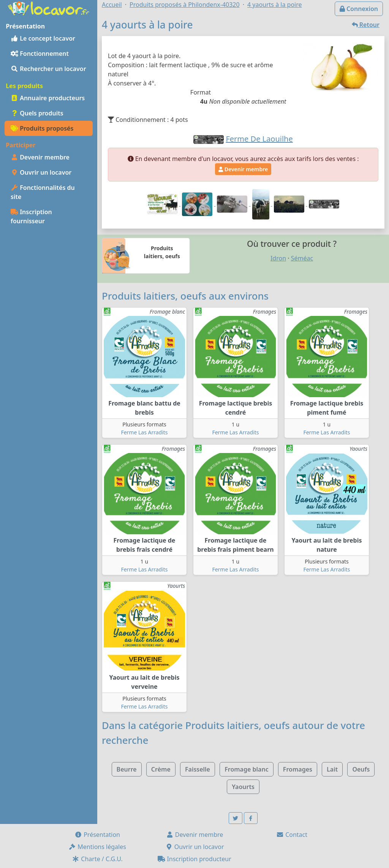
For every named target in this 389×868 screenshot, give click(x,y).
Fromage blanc (247, 769)
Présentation (97, 835)
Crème (161, 769)
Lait (332, 769)
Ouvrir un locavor (41, 172)
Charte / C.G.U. (97, 859)
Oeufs (361, 769)
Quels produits (37, 113)
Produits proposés (42, 128)
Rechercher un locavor (48, 69)
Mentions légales (97, 847)
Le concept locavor (43, 38)
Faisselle (198, 769)
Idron (278, 258)
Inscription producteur (194, 859)
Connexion (359, 9)
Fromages (298, 769)
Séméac (302, 258)
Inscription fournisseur (31, 216)
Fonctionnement (40, 54)
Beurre (127, 769)
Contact (292, 835)
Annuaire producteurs (48, 98)
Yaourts (243, 787)
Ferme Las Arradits (144, 432)
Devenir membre (40, 157)
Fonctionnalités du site (43, 192)
